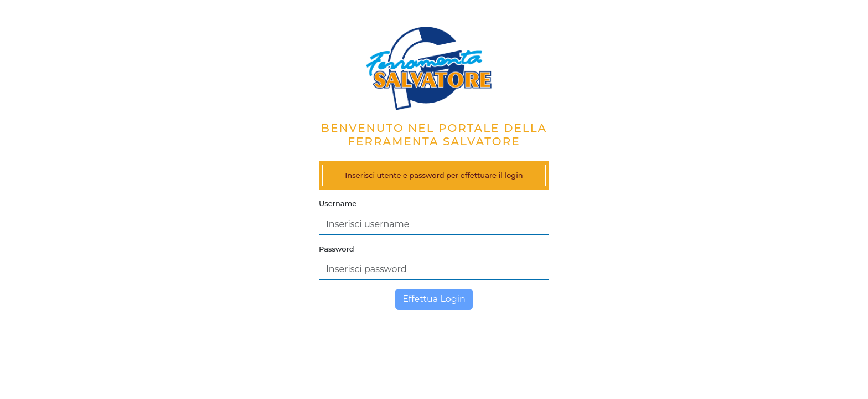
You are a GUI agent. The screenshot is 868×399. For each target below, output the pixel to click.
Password (337, 249)
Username (338, 203)
